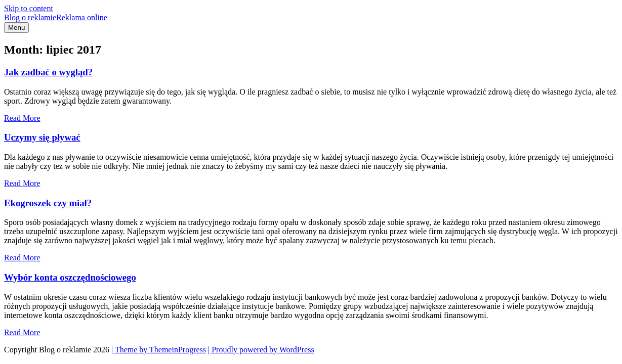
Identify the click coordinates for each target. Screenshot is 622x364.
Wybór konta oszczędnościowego (70, 277)
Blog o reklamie (56, 17)
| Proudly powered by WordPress (261, 350)
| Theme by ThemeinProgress (159, 350)
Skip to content (29, 8)
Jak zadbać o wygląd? (48, 72)
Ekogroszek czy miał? (48, 203)
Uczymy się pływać (42, 137)
